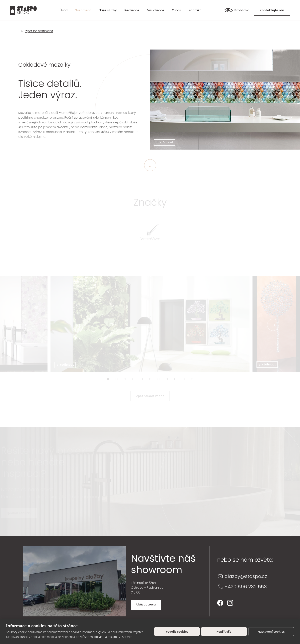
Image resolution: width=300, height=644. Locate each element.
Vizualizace (156, 10)
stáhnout (165, 142)
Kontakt (195, 10)
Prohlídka (237, 10)
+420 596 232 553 (246, 587)
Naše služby (108, 10)
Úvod (63, 10)
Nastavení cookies (271, 631)
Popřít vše (224, 631)
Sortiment (83, 10)
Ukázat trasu (146, 604)
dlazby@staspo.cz (246, 576)
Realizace (132, 10)
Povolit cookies (177, 631)
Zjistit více (126, 637)
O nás (176, 10)
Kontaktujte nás (272, 10)
